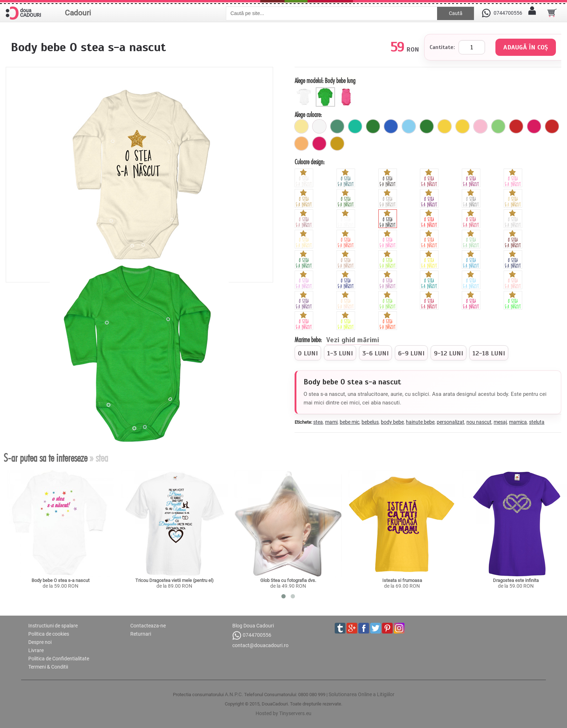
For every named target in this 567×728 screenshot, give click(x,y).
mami (331, 422)
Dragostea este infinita (516, 580)
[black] (389, 212)
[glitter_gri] (389, 192)
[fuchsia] (534, 126)
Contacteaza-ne (148, 626)
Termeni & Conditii (48, 667)
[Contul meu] (532, 13)
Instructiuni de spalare (53, 626)
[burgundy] (430, 294)
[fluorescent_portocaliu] (389, 314)
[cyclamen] (389, 233)
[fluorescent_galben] (347, 314)
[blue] (472, 253)
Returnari (141, 634)
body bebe (392, 422)
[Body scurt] (305, 90)
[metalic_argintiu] (472, 192)
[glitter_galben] (305, 192)
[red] (430, 212)
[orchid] (389, 273)
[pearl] (347, 294)
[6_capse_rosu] (516, 126)
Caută (456, 13)
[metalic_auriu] (514, 192)
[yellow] (430, 253)
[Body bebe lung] (326, 90)
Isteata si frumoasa (402, 580)
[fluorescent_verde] (514, 294)
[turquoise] (430, 273)
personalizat (450, 422)
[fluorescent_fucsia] (472, 294)
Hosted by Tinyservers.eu (283, 713)
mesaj (500, 422)
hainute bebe (420, 422)
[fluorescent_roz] (305, 314)
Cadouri (78, 13)
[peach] (514, 273)
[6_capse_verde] (373, 126)
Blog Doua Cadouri (253, 626)
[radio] (308, 353)
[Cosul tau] (552, 13)
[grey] (514, 212)
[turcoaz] (355, 126)
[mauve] (305, 273)
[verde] (427, 126)
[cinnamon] (347, 253)
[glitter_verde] (347, 192)
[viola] (305, 294)
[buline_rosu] (552, 126)
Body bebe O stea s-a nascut (60, 580)
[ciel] (409, 126)
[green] (389, 253)
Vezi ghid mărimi (353, 340)
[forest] (305, 253)
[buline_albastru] (391, 126)
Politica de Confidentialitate (59, 659)
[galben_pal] (301, 126)
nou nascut (479, 422)
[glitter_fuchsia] (472, 171)
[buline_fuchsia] (319, 144)
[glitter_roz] (514, 171)
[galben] (445, 126)
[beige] (305, 233)
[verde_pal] (498, 126)
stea (318, 422)
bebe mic (350, 422)
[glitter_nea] (305, 171)
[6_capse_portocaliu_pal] (301, 144)
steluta (537, 422)
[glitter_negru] (389, 171)
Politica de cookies (49, 634)
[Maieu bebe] (347, 90)
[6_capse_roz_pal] (480, 126)
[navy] (514, 253)
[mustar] (337, 144)
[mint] (472, 233)
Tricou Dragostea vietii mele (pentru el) (175, 580)
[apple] (389, 294)
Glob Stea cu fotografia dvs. (288, 580)
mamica (518, 422)
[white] (347, 212)
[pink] (472, 212)
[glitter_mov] (430, 192)
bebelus (370, 422)
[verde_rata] (337, 126)
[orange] (430, 233)
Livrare (36, 650)
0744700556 (252, 635)
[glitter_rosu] (430, 171)
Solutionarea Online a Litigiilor (362, 694)
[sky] (472, 273)
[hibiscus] (347, 233)
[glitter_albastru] (347, 171)
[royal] (347, 273)
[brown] (514, 233)
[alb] (319, 126)
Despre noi (40, 642)
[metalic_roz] (305, 212)
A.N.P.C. (234, 694)
